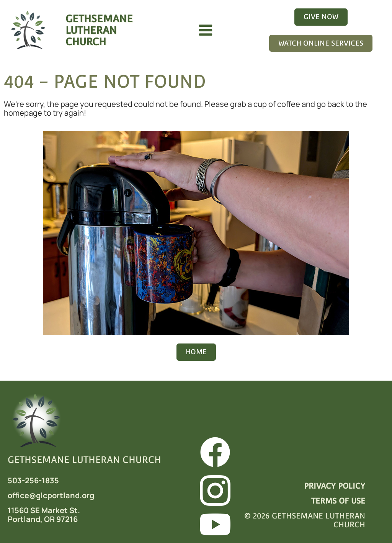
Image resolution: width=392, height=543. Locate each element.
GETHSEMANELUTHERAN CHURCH (99, 30)
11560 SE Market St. (44, 510)
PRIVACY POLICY (335, 486)
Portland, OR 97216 (43, 519)
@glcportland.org (62, 495)
